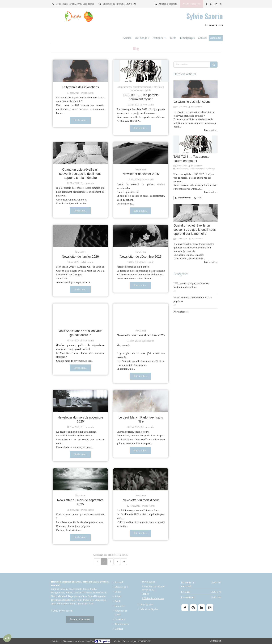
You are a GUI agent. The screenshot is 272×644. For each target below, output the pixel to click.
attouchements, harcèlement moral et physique (193, 299)
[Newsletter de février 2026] (141, 153)
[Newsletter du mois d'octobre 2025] (141, 315)
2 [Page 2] (110, 561)
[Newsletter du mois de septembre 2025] (80, 479)
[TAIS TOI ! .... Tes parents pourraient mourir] (141, 71)
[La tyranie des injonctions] (80, 71)
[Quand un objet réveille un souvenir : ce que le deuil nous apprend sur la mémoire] (80, 153)
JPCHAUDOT (144, 641)
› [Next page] (124, 562)
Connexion (215, 641)
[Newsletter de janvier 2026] (80, 236)
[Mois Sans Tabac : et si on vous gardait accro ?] (80, 315)
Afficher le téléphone (168, 4)
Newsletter (179, 312)
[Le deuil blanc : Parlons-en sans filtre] (141, 401)
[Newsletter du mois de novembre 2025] (80, 401)
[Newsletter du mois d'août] (141, 479)
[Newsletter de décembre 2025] (141, 236)
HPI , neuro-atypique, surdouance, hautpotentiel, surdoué (191, 285)
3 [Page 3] (117, 561)
